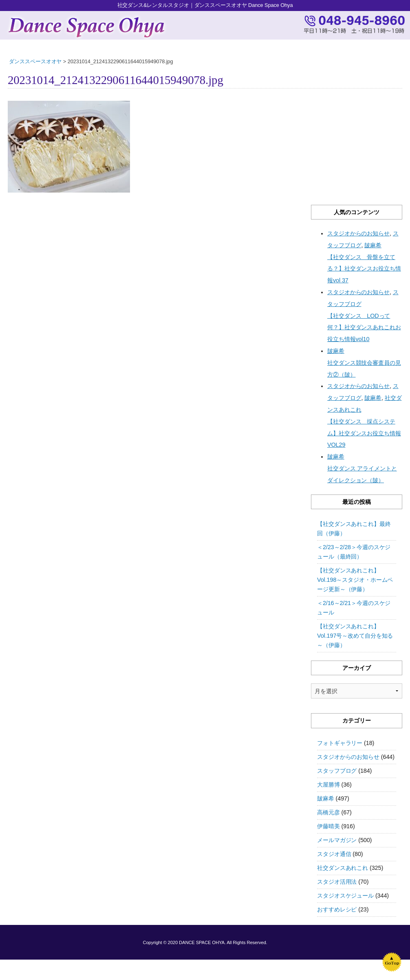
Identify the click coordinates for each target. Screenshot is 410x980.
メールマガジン (337, 840)
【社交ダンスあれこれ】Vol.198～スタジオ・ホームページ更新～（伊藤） (355, 580)
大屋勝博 (328, 785)
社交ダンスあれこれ (343, 868)
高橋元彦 (328, 812)
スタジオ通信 (334, 854)
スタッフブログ (337, 771)
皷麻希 (326, 798)
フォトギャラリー (340, 743)
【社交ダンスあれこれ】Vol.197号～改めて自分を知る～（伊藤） (355, 636)
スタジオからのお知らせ (348, 757)
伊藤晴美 (328, 826)
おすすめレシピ (337, 909)
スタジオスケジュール (345, 896)
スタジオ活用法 (337, 882)
